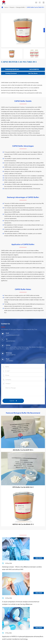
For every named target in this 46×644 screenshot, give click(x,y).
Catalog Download (12, 73)
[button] (44, 30)
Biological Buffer (21, 7)
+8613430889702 (34, 69)
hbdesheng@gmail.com (12, 69)
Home (6, 7)
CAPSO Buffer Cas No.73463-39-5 (35, 7)
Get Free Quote (34, 73)
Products (12, 7)
